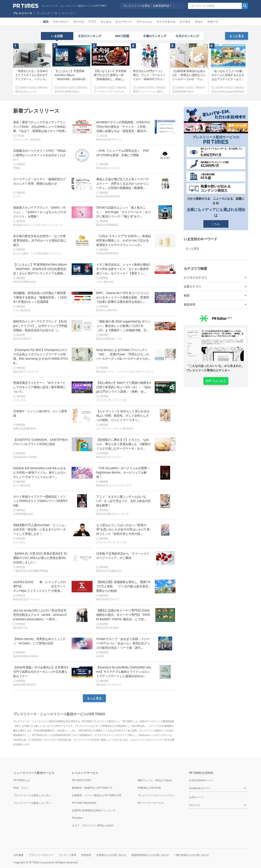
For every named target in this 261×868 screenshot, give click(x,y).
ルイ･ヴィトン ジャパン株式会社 (115, 428)
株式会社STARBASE (107, 225)
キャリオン (19, 542)
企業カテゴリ (216, 286)
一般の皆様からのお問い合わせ (191, 855)
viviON (100, 656)
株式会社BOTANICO (24, 685)
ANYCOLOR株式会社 (67, 91)
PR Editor (77, 818)
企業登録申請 (161, 6)
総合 (46, 22)
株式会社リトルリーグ (26, 372)
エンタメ (106, 22)
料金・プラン (21, 788)
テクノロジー (61, 22)
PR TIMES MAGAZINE (84, 803)
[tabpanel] (131, 67)
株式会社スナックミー (109, 457)
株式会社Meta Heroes (26, 656)
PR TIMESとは (22, 780)
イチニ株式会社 (105, 282)
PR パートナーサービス (151, 803)
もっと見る (237, 36)
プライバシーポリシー (41, 855)
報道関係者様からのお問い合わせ (150, 855)
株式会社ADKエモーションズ (113, 514)
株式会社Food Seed (107, 628)
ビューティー (124, 22)
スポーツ (213, 22)
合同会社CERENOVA (108, 253)
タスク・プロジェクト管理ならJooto (93, 825)
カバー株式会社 (22, 485)
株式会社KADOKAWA (108, 196)
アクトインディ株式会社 (27, 139)
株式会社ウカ (21, 628)
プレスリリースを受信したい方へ (32, 795)
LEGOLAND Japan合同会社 (228, 91)
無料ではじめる (216, 381)
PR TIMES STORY (82, 780)
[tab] (57, 36)
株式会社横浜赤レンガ (109, 339)
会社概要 (19, 855)
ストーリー (68, 13)
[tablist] (122, 36)
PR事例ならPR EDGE (149, 788)
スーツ (17, 196)
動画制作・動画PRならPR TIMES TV (92, 788)
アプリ (92, 22)
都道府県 (216, 304)
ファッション (144, 22)
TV (56, 13)
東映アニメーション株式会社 (151, 91)
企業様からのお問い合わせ (111, 855)
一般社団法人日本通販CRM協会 (31, 571)
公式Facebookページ (201, 780)
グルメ (199, 22)
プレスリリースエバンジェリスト (156, 795)
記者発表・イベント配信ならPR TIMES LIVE (97, 795)
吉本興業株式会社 (23, 514)
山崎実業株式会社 (183, 91)
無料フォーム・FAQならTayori (155, 780)
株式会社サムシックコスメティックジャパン (38, 225)
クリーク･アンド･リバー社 (111, 400)
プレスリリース (23, 13)
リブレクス (19, 400)
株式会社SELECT (22, 339)
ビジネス (185, 22)
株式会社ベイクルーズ (109, 685)
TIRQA (17, 168)
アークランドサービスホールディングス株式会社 (124, 91)
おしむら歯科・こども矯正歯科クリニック (37, 253)
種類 (216, 295)
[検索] (245, 6)
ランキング (43, 13)
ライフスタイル (166, 22)
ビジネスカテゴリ (216, 277)
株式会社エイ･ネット (108, 168)
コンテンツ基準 (67, 855)
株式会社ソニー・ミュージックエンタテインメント (125, 372)
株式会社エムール (26, 91)
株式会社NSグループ (108, 599)
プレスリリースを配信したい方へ (32, 803)
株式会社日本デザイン (109, 139)
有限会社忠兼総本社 (24, 428)
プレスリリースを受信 (136, 6)
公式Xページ (196, 797)
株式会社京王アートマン (27, 599)
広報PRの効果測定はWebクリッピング (94, 810)
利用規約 (86, 855)
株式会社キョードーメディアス (114, 485)
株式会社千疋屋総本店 (109, 571)
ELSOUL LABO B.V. (107, 310)
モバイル (79, 22)
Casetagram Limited (25, 457)
